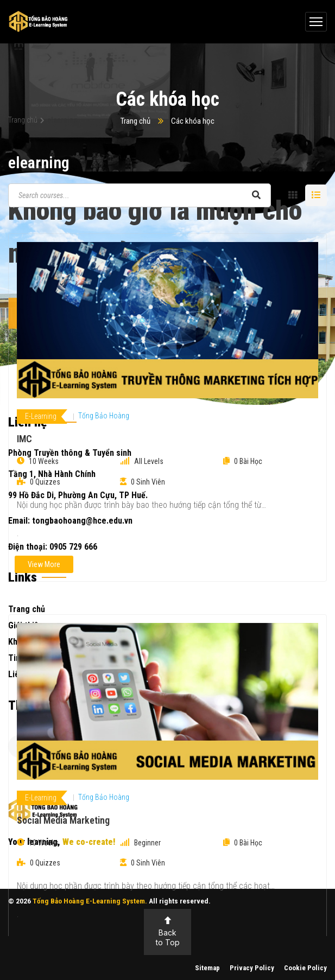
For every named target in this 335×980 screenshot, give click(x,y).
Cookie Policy (305, 968)
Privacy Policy (252, 968)
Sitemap (207, 968)
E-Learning (41, 416)
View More (44, 564)
